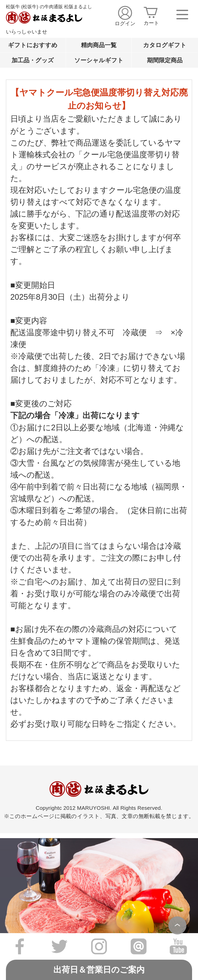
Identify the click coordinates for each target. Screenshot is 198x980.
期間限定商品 (165, 60)
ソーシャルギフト (99, 60)
